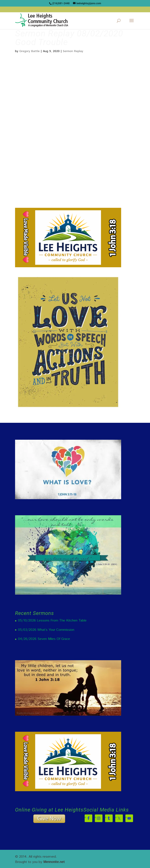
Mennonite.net (54, 862)
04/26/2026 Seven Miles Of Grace (44, 639)
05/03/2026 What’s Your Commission (46, 630)
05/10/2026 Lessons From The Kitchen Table (52, 621)
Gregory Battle (29, 51)
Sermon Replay (73, 51)
